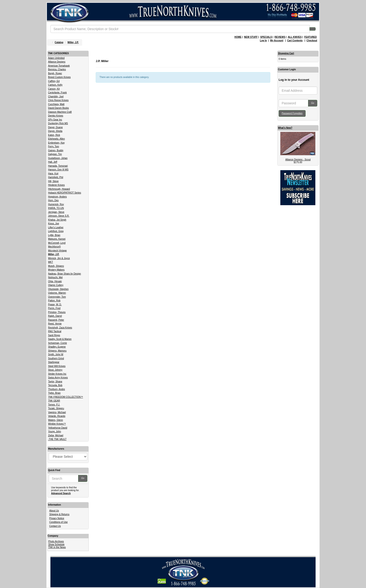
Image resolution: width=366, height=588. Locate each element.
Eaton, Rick (54, 135)
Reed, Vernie (55, 324)
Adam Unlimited (56, 58)
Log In (263, 40)
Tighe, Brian (54, 393)
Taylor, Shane (55, 382)
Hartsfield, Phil (56, 177)
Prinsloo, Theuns (57, 312)
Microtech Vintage (57, 251)
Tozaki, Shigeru (56, 408)
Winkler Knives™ (57, 424)
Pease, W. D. (55, 305)
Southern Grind (56, 358)
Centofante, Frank (57, 93)
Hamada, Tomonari (58, 166)
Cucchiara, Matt (56, 104)
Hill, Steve (53, 181)
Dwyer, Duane (55, 127)
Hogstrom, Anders (57, 197)
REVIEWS (280, 37)
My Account (277, 40)
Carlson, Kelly (55, 85)
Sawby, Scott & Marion (60, 339)
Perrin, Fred (54, 308)
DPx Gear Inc (55, 120)
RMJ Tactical (55, 331)
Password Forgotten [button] (292, 113)
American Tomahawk (59, 66)
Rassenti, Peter (56, 320)
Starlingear (54, 362)
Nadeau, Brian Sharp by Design (65, 274)
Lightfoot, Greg (56, 231)
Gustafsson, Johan (58, 158)
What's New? (285, 128)
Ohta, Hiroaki (55, 281)
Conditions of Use (58, 522)
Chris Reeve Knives (58, 100)
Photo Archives (56, 541)
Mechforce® (54, 247)
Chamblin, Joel (56, 97)
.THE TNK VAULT (57, 439)
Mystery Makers (56, 270)
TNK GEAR (54, 401)
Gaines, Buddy (56, 150)
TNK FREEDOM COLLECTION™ (65, 397)
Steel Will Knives (57, 366)
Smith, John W (56, 354)
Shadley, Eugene (57, 347)
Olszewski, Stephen (58, 289)
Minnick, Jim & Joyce (59, 258)
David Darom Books (58, 108)
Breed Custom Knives (59, 77)
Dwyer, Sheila (55, 131)
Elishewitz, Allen (56, 139)
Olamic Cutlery (56, 285)
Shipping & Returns (59, 514)
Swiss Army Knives (58, 378)
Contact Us (55, 526)
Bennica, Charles (57, 69)
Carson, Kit (54, 89)
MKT (51, 262)
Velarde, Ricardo (57, 416)
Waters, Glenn (56, 420)
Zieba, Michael (56, 435)
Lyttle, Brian (54, 235)
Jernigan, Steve (56, 212)
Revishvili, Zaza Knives (60, 328)
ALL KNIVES (295, 37)
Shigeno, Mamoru (57, 351)
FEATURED (310, 37)
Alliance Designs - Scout (298, 160)
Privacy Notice (57, 518)
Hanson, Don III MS (58, 170)
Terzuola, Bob (55, 385)
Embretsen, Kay (56, 143)
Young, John (55, 431)
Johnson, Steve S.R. (59, 216)
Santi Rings (54, 335)
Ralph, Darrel (55, 316)
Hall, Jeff (53, 162)
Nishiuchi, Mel (55, 277)
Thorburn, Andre (56, 389)
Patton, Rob (54, 301)
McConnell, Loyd (57, 243)
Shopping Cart (286, 53)
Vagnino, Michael (57, 412)
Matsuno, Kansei (57, 239)
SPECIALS (266, 37)
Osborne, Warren (57, 293)
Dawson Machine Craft (60, 112)
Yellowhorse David (58, 428)
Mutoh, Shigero (56, 266)
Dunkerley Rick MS (58, 123)
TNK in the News (57, 547)
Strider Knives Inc (57, 374)
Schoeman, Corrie (58, 343)
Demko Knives (56, 116)
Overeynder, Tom (57, 297)
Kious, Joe (54, 224)
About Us (54, 511)
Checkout (312, 40)
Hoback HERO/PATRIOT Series (65, 193)
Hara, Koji (53, 174)
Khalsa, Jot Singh (57, 220)
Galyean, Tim (55, 154)
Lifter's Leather (56, 227)
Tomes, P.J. (54, 405)
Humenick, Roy (56, 204)
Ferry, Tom (54, 146)
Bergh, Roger (55, 73)
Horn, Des (53, 200)
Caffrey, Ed (54, 81)
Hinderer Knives (56, 185)
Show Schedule (56, 544)
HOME (238, 37)
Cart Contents (295, 40)
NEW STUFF (251, 37)
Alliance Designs (57, 62)
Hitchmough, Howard (59, 189)
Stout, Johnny (55, 370)
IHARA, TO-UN (56, 208)
